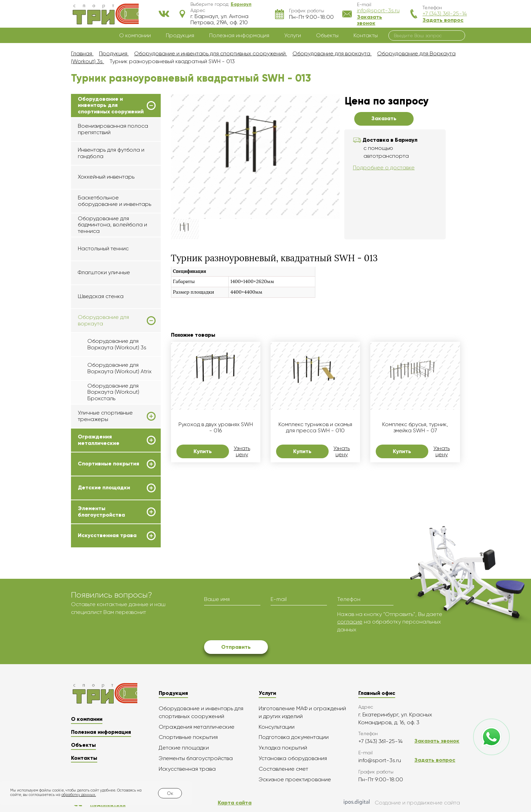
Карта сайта (235, 803)
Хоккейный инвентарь (106, 177)
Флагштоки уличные (104, 272)
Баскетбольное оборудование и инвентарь (114, 201)
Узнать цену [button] (242, 451)
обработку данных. (79, 795)
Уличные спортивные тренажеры (105, 416)
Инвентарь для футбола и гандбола (111, 153)
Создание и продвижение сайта (402, 803)
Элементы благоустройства (101, 512)
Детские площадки (104, 488)
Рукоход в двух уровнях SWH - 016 (216, 428)
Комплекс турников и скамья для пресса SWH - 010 (315, 428)
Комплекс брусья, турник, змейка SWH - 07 (415, 428)
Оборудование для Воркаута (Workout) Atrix (119, 368)
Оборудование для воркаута (103, 320)
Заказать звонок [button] (370, 20)
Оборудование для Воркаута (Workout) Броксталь (113, 392)
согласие (350, 622)
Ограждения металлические (99, 440)
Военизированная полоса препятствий (113, 129)
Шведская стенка (101, 296)
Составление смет (283, 769)
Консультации (277, 727)
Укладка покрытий (283, 748)
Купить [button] (203, 451)
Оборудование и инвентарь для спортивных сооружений (111, 105)
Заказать (384, 118)
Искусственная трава (107, 535)
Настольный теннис (103, 248)
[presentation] (256, 624)
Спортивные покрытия (109, 464)
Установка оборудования (293, 758)
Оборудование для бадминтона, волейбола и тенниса (112, 225)
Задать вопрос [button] (443, 20)
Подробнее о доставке (384, 167)
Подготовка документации (294, 737)
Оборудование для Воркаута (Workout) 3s (117, 344)
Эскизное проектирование (295, 779)
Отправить (236, 647)
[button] (241, 4)
